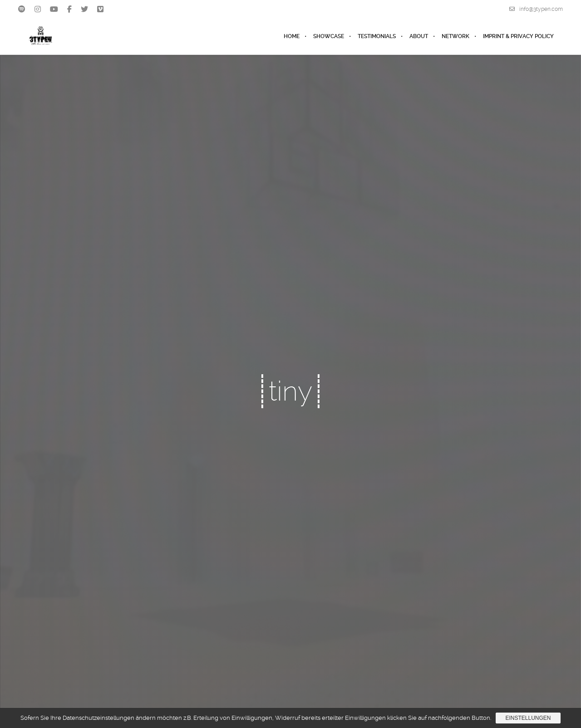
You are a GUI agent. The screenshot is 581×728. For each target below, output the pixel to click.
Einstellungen (528, 718)
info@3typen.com (536, 9)
